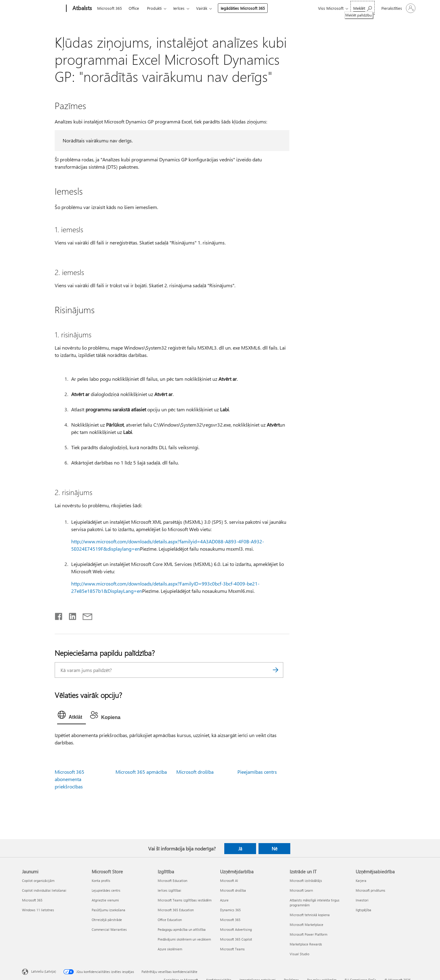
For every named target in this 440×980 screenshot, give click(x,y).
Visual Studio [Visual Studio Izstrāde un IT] (299, 954)
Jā (240, 849)
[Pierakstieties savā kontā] (398, 8)
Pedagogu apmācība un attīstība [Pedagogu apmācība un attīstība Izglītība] (182, 929)
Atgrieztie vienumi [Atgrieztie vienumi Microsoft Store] (105, 900)
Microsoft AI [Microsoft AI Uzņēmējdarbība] (229, 881)
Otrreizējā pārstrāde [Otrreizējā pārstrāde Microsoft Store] (107, 920)
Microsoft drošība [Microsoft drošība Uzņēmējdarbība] (233, 890)
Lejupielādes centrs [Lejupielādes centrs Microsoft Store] (106, 890)
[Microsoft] (43, 9)
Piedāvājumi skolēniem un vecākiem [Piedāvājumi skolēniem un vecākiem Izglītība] (184, 939)
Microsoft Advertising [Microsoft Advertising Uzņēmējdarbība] (236, 929)
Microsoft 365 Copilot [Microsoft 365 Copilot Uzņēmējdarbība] (236, 939)
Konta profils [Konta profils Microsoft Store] (101, 881)
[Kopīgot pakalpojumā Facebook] (59, 615)
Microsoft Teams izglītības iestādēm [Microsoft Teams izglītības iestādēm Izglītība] (185, 900)
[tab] (71, 716)
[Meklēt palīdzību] (363, 8)
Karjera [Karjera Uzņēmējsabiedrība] (361, 881)
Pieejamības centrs (257, 772)
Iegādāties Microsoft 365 (243, 8)
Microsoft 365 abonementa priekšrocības (70, 779)
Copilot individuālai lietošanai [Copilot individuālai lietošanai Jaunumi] (44, 890)
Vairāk (202, 8)
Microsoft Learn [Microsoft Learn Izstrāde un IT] (301, 890)
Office (134, 8)
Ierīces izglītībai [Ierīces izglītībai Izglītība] (169, 890)
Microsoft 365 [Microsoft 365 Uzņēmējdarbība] (230, 920)
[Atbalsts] (82, 9)
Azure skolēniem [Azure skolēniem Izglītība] (170, 949)
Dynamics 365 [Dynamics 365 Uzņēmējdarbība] (230, 910)
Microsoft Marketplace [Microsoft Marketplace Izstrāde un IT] (306, 925)
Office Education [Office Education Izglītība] (170, 920)
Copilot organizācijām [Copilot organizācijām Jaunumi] (38, 881)
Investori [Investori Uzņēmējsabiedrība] (362, 900)
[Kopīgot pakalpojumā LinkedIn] (70, 615)
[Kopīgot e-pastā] (85, 615)
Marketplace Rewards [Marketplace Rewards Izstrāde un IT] (306, 944)
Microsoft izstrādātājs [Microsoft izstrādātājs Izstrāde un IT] (306, 881)
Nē (275, 849)
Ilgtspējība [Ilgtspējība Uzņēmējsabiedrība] (363, 910)
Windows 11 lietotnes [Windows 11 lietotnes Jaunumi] (38, 910)
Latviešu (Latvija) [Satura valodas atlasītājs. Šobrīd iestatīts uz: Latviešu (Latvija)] (44, 971)
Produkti (154, 8)
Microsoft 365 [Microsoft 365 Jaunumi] (32, 900)
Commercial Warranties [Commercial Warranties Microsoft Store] (109, 929)
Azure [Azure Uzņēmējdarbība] (224, 900)
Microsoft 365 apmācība (141, 772)
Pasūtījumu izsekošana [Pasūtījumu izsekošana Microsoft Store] (108, 910)
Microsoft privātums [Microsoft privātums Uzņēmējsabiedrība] (370, 890)
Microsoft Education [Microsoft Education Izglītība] (172, 881)
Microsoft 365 (110, 8)
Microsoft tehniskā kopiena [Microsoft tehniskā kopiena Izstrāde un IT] (310, 915)
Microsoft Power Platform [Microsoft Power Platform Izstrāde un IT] (308, 934)
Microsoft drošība (195, 772)
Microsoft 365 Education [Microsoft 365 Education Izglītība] (176, 910)
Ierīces (179, 8)
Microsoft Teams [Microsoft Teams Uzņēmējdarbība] (232, 949)
